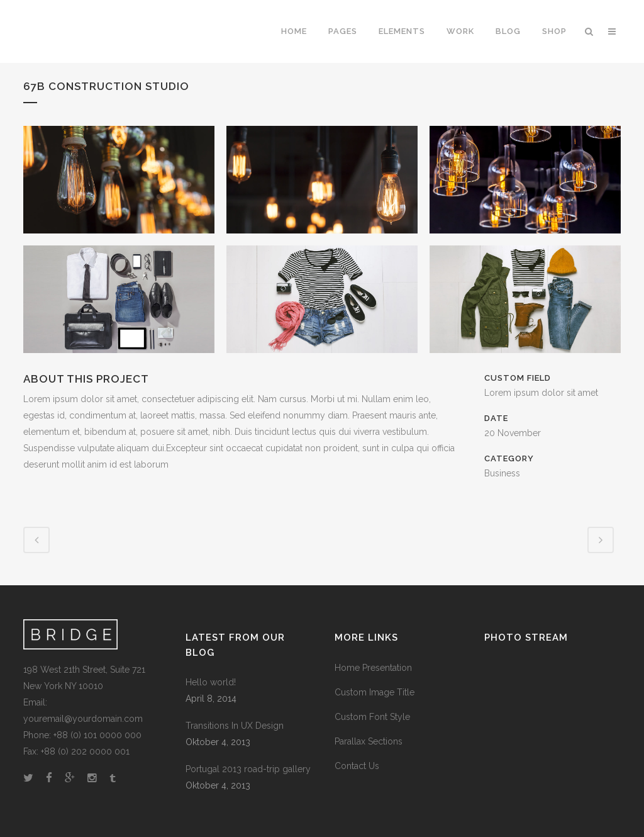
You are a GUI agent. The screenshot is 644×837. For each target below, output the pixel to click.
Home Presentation (373, 668)
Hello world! (211, 682)
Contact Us (357, 766)
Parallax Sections (369, 741)
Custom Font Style (372, 717)
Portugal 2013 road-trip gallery (248, 769)
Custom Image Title (375, 692)
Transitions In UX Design (235, 726)
